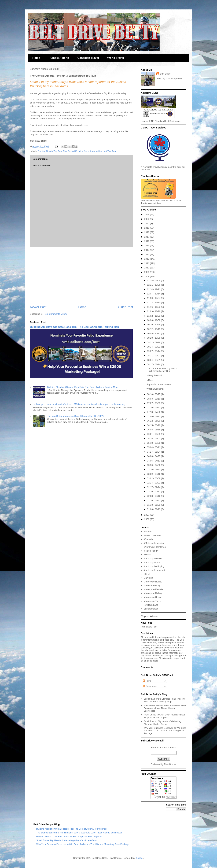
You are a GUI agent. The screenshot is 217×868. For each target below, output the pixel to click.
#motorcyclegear (152, 562)
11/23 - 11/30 (154, 303)
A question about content (159, 384)
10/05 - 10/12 (154, 333)
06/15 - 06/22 (154, 425)
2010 (147, 268)
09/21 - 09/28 (154, 342)
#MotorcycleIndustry (154, 543)
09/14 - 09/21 (154, 347)
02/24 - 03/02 (154, 483)
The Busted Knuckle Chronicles (79, 151)
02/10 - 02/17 (154, 492)
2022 (147, 219)
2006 (147, 519)
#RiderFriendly (151, 551)
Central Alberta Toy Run (50, 151)
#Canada (148, 539)
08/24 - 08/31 (154, 360)
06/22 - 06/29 (154, 421)
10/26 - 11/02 (154, 320)
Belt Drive (165, 74)
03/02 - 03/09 (154, 478)
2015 (147, 245)
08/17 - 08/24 (154, 364)
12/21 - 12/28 (154, 285)
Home (36, 58)
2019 (147, 228)
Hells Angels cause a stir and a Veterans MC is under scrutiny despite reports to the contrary (79, 404)
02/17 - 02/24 (154, 487)
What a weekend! (155, 389)
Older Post (126, 307)
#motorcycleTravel (153, 558)
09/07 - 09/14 (154, 351)
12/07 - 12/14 (154, 294)
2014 (147, 250)
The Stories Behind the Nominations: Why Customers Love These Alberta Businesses (165, 708)
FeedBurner (170, 764)
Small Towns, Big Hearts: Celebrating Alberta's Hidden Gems (162, 723)
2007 (147, 515)
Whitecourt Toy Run (106, 151)
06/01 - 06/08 (154, 434)
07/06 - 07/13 (154, 416)
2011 (147, 263)
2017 (147, 237)
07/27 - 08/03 (154, 403)
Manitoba (148, 578)
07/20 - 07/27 (154, 407)
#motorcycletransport (154, 570)
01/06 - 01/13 (154, 509)
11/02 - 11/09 (154, 316)
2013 (147, 254)
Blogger (139, 858)
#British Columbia (153, 535)
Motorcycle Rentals (153, 589)
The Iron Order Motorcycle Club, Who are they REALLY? (76, 416)
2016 (147, 241)
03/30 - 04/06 (154, 465)
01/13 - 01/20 (154, 505)
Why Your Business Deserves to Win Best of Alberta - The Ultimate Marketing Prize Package (165, 731)
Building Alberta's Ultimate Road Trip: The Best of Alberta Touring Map (75, 327)
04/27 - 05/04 (154, 452)
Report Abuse (150, 616)
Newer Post (38, 307)
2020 (147, 224)
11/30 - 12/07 (154, 298)
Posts (147, 681)
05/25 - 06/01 (154, 439)
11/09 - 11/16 (154, 311)
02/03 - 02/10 (154, 496)
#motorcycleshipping (154, 566)
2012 (147, 259)
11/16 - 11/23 (154, 307)
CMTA (147, 574)
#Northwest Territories (155, 547)
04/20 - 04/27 (154, 456)
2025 (147, 215)
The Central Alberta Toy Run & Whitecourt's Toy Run (162, 370)
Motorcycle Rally (152, 586)
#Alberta (148, 532)
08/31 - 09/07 (154, 356)
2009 (147, 272)
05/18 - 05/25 (154, 443)
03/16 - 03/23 (154, 469)
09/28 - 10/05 (154, 338)
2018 (147, 232)
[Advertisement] (82, 276)
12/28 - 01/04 (154, 280)
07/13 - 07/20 (154, 412)
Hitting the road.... (155, 375)
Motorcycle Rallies (153, 582)
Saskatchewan (151, 609)
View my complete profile (169, 78)
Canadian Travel (88, 58)
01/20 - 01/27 (154, 501)
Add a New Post (149, 627)
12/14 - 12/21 (154, 289)
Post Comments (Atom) (56, 314)
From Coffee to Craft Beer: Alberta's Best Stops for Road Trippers (164, 716)
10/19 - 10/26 (154, 325)
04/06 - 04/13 (154, 461)
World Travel (116, 58)
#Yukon (147, 555)
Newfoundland (151, 605)
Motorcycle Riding (153, 593)
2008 (147, 277)
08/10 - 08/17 (154, 394)
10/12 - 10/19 (154, 329)
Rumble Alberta (59, 58)
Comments (150, 686)
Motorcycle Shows (153, 597)
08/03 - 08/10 (154, 399)
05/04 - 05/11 (154, 447)
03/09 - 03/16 (154, 474)
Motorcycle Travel (153, 601)
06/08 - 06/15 (154, 430)
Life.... (150, 380)
